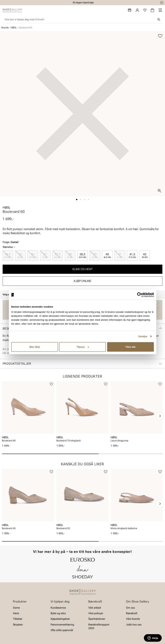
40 (107, 256)
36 (33, 256)
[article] (28, 413)
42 (145, 256)
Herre (16, 613)
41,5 (132, 256)
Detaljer (143, 336)
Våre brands (133, 619)
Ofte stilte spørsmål (62, 630)
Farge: (10, 242)
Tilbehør (18, 619)
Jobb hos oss (134, 625)
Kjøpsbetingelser (60, 619)
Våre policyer (96, 613)
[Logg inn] (137, 10)
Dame (16, 608)
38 (70, 256)
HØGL (14, 28)
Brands (5, 28)
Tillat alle (130, 347)
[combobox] (80, 20)
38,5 (83, 256)
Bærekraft (132, 613)
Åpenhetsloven (97, 619)
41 (120, 256)
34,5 (8, 256)
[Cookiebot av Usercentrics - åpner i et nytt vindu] (140, 295)
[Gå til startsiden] (12, 10)
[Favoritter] (145, 10)
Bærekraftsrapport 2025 (99, 626)
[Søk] (159, 20)
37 (45, 256)
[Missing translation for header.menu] (160, 10)
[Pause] (162, 3)
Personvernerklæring (62, 625)
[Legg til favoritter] (160, 36)
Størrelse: (8, 247)
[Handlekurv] (152, 10)
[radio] (8, 256)
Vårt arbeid (95, 608)
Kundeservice (58, 608)
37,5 (58, 256)
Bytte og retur (58, 613)
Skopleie (18, 625)
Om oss (130, 608)
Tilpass (83, 347)
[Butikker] (130, 10)
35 (20, 256)
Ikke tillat (35, 347)
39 (95, 256)
